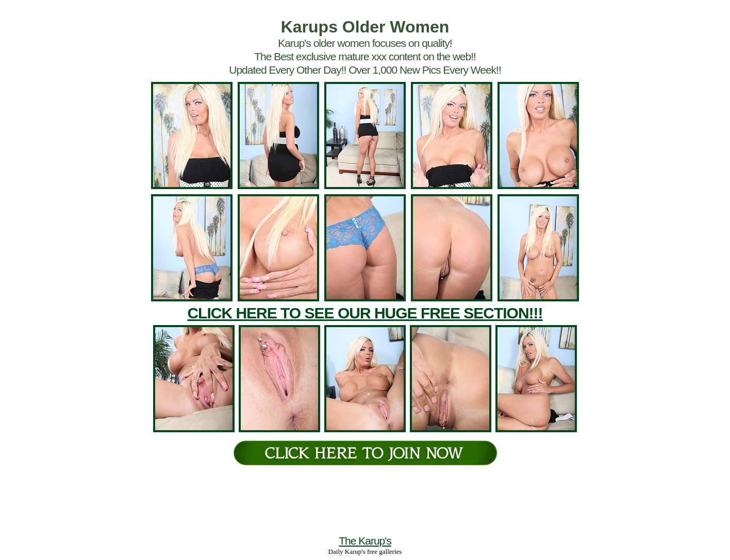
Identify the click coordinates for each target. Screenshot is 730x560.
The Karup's (365, 541)
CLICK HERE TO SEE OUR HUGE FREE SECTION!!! (365, 313)
